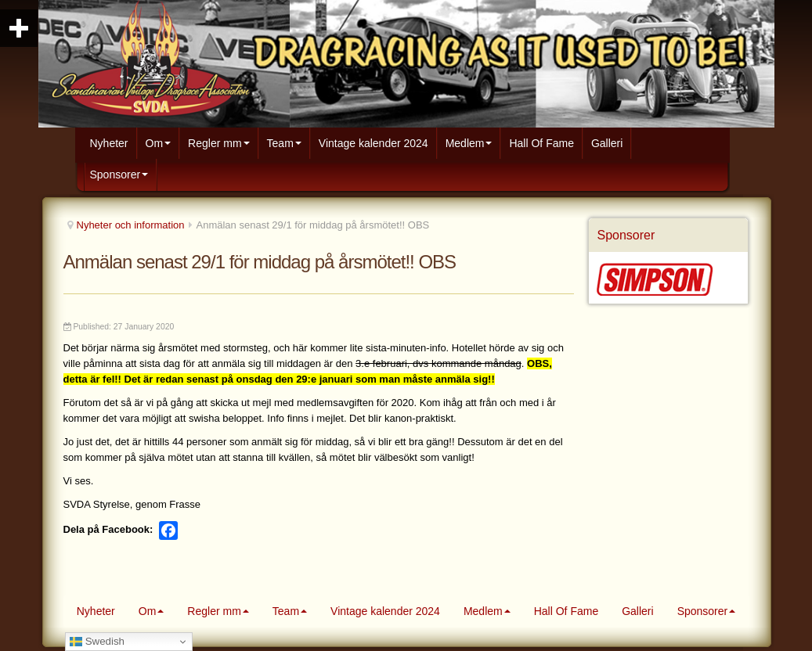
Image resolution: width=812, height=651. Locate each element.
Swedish (97, 642)
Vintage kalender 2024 (374, 143)
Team (284, 143)
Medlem (469, 143)
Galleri (607, 143)
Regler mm (218, 143)
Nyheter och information (131, 225)
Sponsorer (119, 174)
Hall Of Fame (541, 143)
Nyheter (109, 143)
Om (159, 143)
